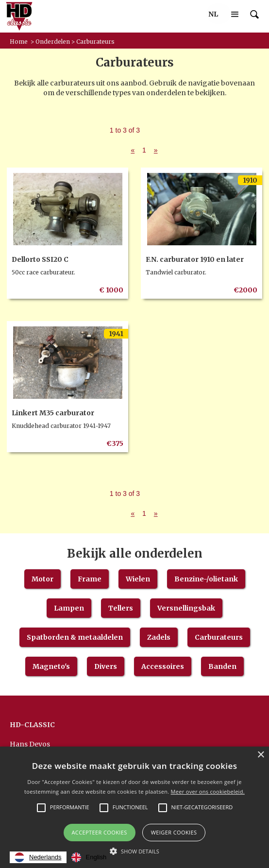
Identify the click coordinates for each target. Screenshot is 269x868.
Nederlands (38, 857)
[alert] (134, 807)
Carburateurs (219, 637)
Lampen (69, 608)
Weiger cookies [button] (174, 832)
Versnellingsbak (186, 608)
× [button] (261, 755)
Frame (90, 579)
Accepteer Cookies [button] (100, 832)
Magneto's (51, 666)
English (89, 857)
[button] (213, 14)
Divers (106, 666)
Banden (222, 666)
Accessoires (163, 666)
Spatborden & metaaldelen (75, 637)
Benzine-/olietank (206, 579)
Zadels (159, 637)
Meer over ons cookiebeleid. (208, 791)
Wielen (138, 579)
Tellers (121, 608)
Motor (42, 579)
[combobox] (38, 857)
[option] (89, 857)
